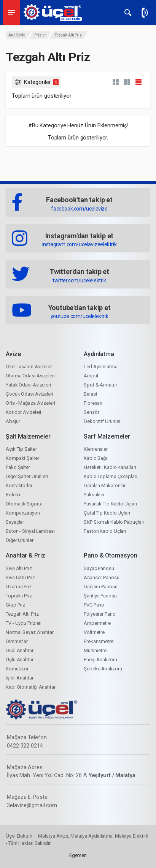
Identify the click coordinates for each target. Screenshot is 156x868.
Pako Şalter (18, 467)
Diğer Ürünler (20, 540)
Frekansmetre (99, 641)
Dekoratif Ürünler (102, 421)
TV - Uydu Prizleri (24, 623)
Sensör (91, 412)
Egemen (78, 855)
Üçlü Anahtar (20, 660)
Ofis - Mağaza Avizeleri (30, 403)
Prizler (40, 35)
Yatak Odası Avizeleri (28, 385)
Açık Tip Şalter (21, 449)
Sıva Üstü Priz (20, 577)
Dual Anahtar (20, 650)
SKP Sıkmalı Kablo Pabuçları (114, 522)
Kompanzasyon (23, 513)
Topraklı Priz (19, 596)
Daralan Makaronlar (105, 485)
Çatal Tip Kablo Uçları (107, 513)
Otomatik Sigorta (24, 504)
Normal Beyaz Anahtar (30, 632)
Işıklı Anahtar (20, 678)
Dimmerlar (17, 641)
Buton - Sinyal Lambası (30, 531)
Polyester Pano (100, 614)
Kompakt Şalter (22, 458)
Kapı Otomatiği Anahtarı (31, 687)
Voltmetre (94, 632)
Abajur (13, 421)
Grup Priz (15, 605)
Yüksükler (94, 495)
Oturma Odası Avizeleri (30, 376)
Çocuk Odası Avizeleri (29, 394)
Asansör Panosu (102, 577)
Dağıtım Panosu (101, 587)
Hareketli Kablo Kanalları (110, 467)
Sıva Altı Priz (19, 568)
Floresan (93, 403)
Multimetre (95, 650)
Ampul (91, 376)
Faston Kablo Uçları (105, 531)
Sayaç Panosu (99, 568)
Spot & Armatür (100, 385)
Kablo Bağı (95, 458)
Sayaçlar (15, 522)
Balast (90, 394)
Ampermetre (97, 623)
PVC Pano (94, 605)
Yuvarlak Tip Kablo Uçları (110, 504)
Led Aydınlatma (101, 367)
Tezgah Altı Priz (22, 614)
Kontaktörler (19, 485)
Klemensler (96, 449)
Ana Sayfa (17, 35)
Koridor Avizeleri (23, 412)
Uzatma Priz (19, 587)
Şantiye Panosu (100, 596)
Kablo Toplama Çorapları (111, 476)
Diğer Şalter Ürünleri (27, 476)
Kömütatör (17, 669)
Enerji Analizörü (100, 660)
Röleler (13, 495)
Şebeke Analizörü (103, 669)
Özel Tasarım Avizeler (29, 367)
